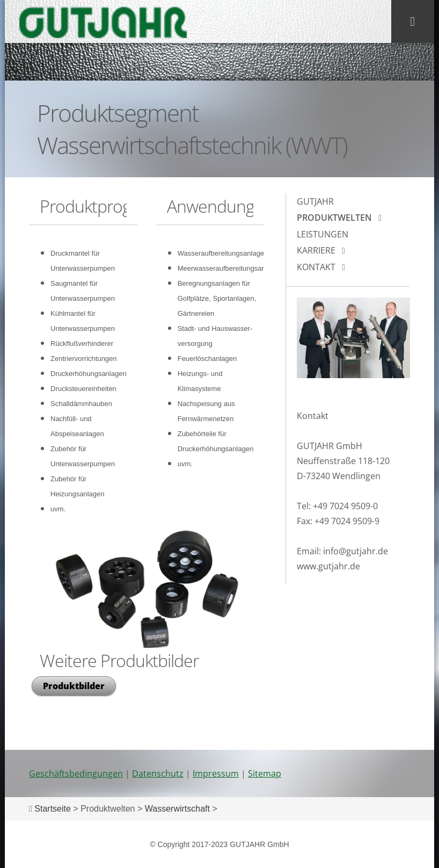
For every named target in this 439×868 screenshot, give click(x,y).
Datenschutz (158, 773)
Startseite (53, 809)
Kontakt (316, 267)
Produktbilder (74, 686)
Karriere (316, 250)
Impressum (216, 773)
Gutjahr (315, 201)
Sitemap (265, 773)
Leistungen (323, 234)
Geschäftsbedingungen (76, 773)
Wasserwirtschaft (177, 809)
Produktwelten (334, 218)
